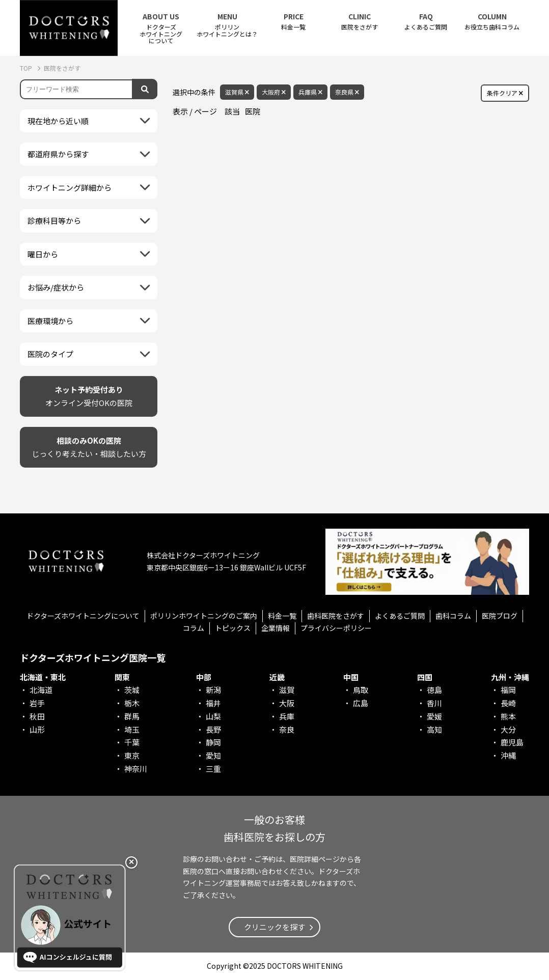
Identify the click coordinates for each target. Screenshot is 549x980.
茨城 (132, 690)
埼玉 (132, 729)
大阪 (287, 703)
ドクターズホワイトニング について (161, 28)
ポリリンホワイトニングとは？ (227, 25)
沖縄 (508, 755)
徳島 (434, 690)
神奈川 (136, 769)
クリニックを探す (274, 927)
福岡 (508, 690)
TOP (27, 68)
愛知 (213, 755)
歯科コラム (453, 616)
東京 (132, 755)
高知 (434, 729)
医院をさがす (360, 22)
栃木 (132, 703)
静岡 (213, 742)
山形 (37, 729)
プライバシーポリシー (336, 628)
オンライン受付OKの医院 (89, 396)
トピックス (233, 628)
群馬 (132, 716)
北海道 (41, 690)
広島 (361, 703)
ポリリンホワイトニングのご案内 (204, 616)
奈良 (287, 729)
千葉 (132, 742)
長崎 (508, 703)
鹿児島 (512, 742)
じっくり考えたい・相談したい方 (89, 446)
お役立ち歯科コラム (492, 22)
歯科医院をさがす (336, 616)
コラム (194, 628)
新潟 (213, 690)
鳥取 (361, 690)
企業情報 (276, 628)
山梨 (213, 716)
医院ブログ (500, 616)
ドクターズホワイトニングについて (83, 616)
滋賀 (287, 690)
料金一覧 (293, 22)
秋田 (37, 716)
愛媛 (434, 716)
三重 (213, 769)
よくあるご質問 (426, 22)
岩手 (37, 703)
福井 (213, 703)
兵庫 (287, 716)
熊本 (508, 716)
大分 (508, 729)
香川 (434, 703)
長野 (213, 729)
